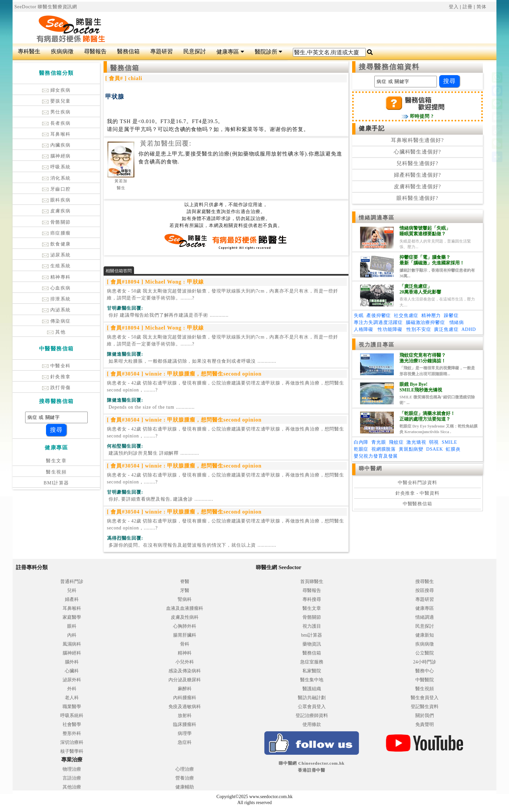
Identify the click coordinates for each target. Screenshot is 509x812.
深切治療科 (72, 742)
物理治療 (72, 769)
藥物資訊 (312, 644)
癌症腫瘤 (56, 233)
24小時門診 (425, 662)
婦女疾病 (56, 90)
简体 (482, 7)
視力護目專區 (377, 345)
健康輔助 (185, 787)
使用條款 (312, 724)
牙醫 (185, 590)
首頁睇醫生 (312, 582)
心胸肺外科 (185, 626)
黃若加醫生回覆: (166, 143)
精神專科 (56, 277)
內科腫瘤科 (185, 698)
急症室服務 (312, 662)
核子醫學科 (72, 751)
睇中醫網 (370, 468)
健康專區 (230, 52)
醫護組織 (312, 689)
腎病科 (185, 599)
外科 (72, 689)
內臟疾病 (56, 145)
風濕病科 (72, 644)
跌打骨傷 (56, 388)
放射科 (185, 716)
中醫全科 (56, 366)
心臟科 (72, 671)
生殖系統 (56, 266)
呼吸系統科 (72, 716)
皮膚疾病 (56, 211)
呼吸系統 (56, 167)
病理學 (185, 733)
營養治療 (185, 778)
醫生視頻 (56, 472)
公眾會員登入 (312, 707)
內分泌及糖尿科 (185, 680)
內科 (72, 635)
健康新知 (425, 635)
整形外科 (72, 733)
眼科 (72, 626)
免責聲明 (425, 724)
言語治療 (72, 778)
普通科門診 (72, 582)
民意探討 (195, 51)
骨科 (185, 644)
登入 (454, 7)
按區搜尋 (425, 590)
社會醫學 (72, 724)
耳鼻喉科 (56, 134)
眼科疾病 (56, 200)
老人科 (72, 698)
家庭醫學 (72, 617)
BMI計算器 (56, 483)
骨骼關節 (56, 222)
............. (168, 315)
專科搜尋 (312, 599)
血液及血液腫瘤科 (185, 608)
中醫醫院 (425, 680)
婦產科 (72, 599)
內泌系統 (56, 310)
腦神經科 (72, 653)
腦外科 (72, 662)
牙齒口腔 (56, 189)
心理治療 (185, 769)
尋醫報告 (95, 51)
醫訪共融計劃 (312, 698)
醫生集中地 (312, 680)
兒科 (72, 590)
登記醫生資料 (425, 707)
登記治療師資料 (312, 716)
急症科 (185, 742)
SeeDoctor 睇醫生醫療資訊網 (46, 7)
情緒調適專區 (377, 218)
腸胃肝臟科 (185, 635)
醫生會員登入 (425, 698)
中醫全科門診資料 (417, 483)
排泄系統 (56, 299)
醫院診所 (269, 52)
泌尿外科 (72, 680)
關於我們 (425, 716)
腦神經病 (56, 156)
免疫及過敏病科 (185, 707)
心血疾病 (56, 288)
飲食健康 (56, 244)
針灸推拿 (56, 377)
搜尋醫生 (425, 582)
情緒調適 (425, 617)
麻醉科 (185, 689)
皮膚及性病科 (185, 617)
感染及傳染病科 (185, 671)
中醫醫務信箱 (417, 504)
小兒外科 (185, 662)
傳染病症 (56, 321)
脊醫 (185, 582)
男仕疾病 (56, 112)
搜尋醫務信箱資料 (389, 67)
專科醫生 (29, 51)
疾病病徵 (62, 51)
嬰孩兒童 (56, 101)
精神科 (185, 653)
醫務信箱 (128, 51)
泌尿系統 (56, 255)
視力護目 (312, 626)
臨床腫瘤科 (185, 724)
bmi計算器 (312, 635)
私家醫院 (312, 671)
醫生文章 (56, 461)
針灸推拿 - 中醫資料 (417, 493)
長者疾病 (56, 123)
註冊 (468, 7)
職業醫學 (72, 707)
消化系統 (56, 178)
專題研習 (162, 51)
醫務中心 (425, 671)
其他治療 (72, 787)
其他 (56, 332)
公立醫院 (425, 653)
